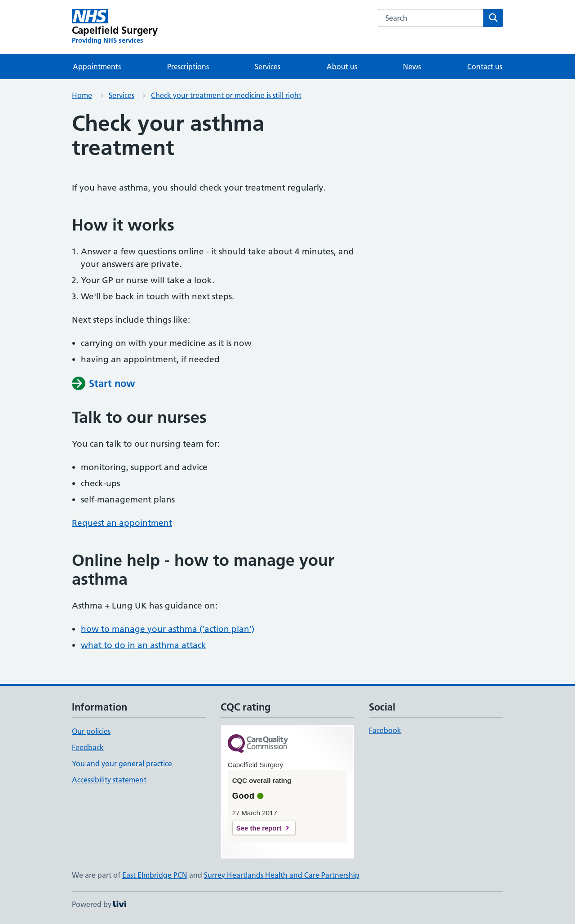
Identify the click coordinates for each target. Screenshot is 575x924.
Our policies (91, 731)
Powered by (99, 904)
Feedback (88, 747)
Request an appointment (122, 523)
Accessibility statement (109, 780)
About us (342, 67)
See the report (259, 828)
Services (268, 67)
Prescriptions (188, 67)
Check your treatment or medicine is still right (226, 95)
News (412, 67)
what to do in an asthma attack (144, 645)
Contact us (485, 67)
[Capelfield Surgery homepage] (115, 27)
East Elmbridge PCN (155, 875)
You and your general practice (122, 764)
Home (82, 95)
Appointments (97, 67)
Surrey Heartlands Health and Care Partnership (282, 875)
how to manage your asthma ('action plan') (168, 629)
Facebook (385, 730)
